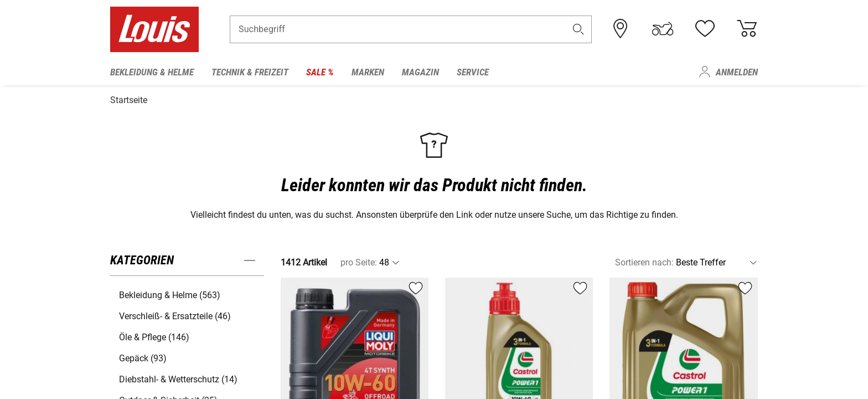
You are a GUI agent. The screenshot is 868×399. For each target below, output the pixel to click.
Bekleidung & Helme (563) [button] (170, 293)
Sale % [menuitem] (320, 72)
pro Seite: (359, 260)
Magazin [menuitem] (420, 72)
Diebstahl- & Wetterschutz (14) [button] (178, 377)
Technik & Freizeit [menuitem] (250, 72)
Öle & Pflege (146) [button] (154, 335)
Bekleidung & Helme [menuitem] (152, 72)
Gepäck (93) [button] (143, 356)
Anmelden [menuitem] (737, 72)
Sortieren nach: (644, 260)
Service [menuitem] (473, 72)
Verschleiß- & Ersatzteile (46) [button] (175, 314)
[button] (578, 31)
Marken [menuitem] (368, 72)
